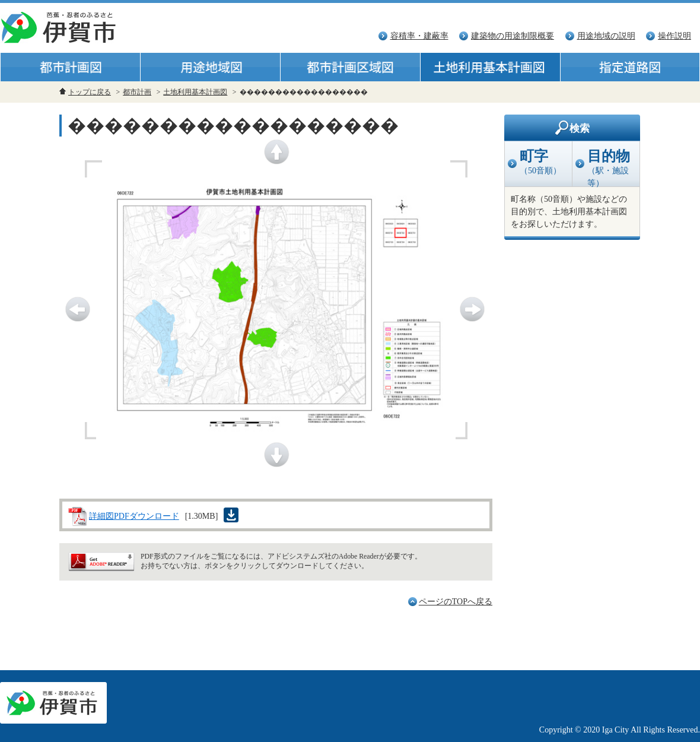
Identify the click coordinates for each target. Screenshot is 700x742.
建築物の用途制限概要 (513, 36)
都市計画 (137, 92)
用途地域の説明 (606, 36)
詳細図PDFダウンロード (134, 516)
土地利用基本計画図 (195, 92)
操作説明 (674, 36)
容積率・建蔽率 (419, 36)
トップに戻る (90, 92)
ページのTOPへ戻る (456, 602)
